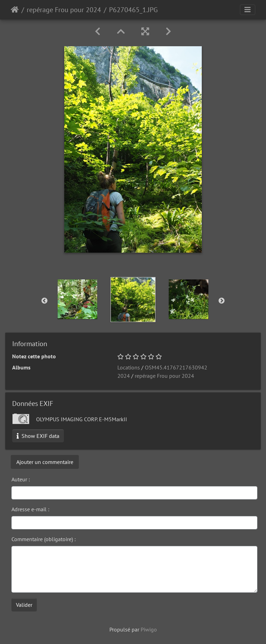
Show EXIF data (38, 436)
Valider (24, 605)
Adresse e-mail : (30, 509)
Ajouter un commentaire (45, 462)
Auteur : (21, 479)
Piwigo (149, 629)
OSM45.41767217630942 (176, 367)
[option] (77, 299)
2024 (124, 376)
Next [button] (222, 301)
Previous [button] (44, 301)
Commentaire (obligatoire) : (44, 539)
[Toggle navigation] (248, 10)
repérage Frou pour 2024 (64, 10)
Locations (129, 367)
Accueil (15, 10)
